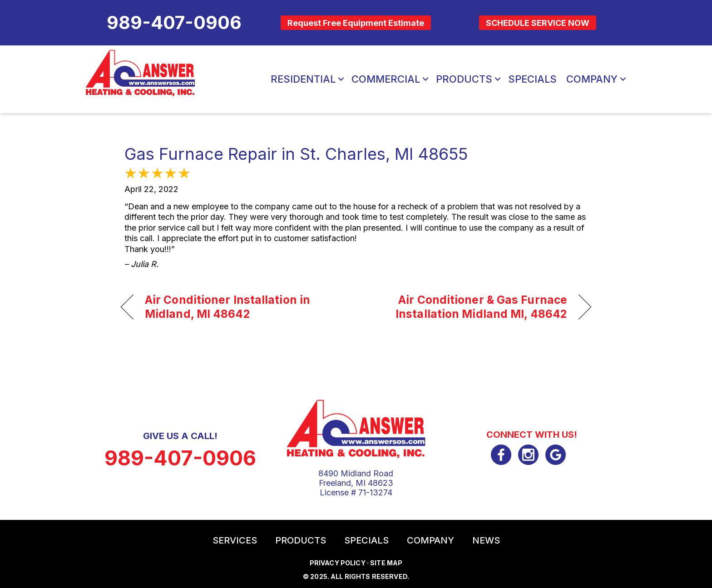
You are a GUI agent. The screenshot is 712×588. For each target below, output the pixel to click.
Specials (532, 79)
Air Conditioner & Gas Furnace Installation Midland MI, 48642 (469, 307)
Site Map (386, 563)
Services (235, 540)
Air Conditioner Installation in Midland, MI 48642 (227, 307)
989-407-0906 (180, 458)
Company (592, 79)
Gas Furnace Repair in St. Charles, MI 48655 (296, 154)
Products (464, 79)
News (486, 540)
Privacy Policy (338, 563)
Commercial (386, 79)
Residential (303, 79)
